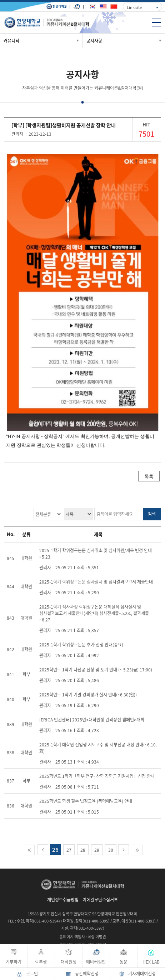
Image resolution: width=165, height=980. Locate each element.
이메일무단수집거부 (100, 900)
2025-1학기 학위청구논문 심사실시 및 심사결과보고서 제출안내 (96, 582)
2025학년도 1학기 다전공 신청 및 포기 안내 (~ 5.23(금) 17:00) (96, 670)
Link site (134, 7)
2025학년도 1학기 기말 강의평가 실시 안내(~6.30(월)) (88, 695)
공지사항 (94, 41)
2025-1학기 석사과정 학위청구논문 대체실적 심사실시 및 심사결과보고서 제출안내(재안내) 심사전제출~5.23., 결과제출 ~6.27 (94, 613)
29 (97, 850)
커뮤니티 (11, 41)
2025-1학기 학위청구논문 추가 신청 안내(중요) (81, 645)
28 (83, 850)
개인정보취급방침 (63, 900)
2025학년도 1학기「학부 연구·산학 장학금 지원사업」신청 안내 (97, 776)
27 (69, 850)
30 (111, 850)
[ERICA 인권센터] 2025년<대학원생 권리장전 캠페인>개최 (92, 720)
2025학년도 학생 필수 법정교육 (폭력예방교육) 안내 (86, 801)
